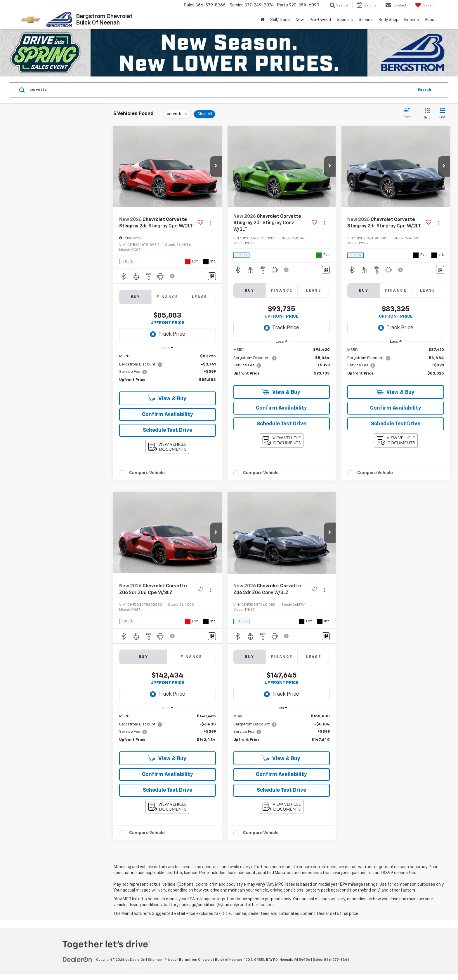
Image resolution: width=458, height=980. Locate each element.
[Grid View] (426, 114)
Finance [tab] (168, 297)
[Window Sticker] (212, 276)
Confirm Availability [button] (168, 415)
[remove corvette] (177, 114)
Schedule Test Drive (168, 430)
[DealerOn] (77, 960)
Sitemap (155, 960)
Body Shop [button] (388, 20)
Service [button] (366, 20)
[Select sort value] (409, 114)
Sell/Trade (280, 20)
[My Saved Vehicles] (424, 5)
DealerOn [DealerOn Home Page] (138, 960)
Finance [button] (412, 20)
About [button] (431, 20)
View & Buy (167, 398)
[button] (216, 166)
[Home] (262, 20)
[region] (168, 371)
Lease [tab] (200, 297)
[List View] (442, 114)
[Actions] (211, 223)
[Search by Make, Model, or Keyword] (221, 90)
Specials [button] (345, 20)
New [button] (300, 20)
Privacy (170, 960)
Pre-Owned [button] (320, 20)
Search (424, 90)
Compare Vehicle (147, 473)
